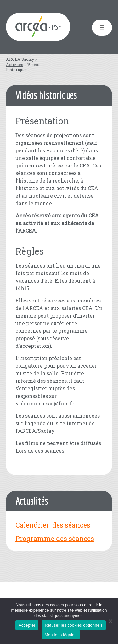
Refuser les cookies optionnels (74, 625)
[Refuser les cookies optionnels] (110, 621)
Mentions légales (61, 635)
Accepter (27, 625)
